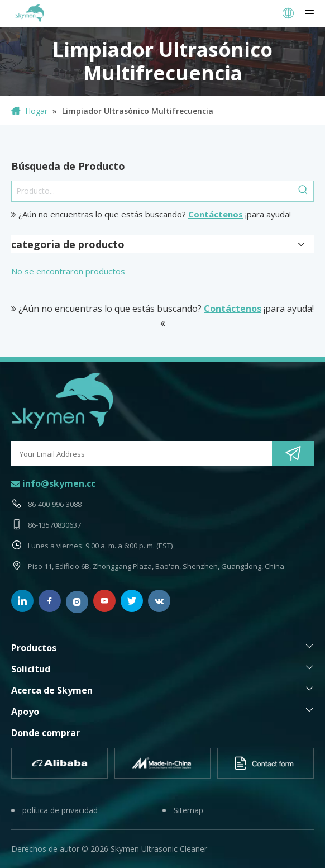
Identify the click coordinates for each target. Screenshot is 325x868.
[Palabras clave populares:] (303, 191)
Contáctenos (216, 214)
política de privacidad (60, 810)
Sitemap (188, 810)
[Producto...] (152, 191)
